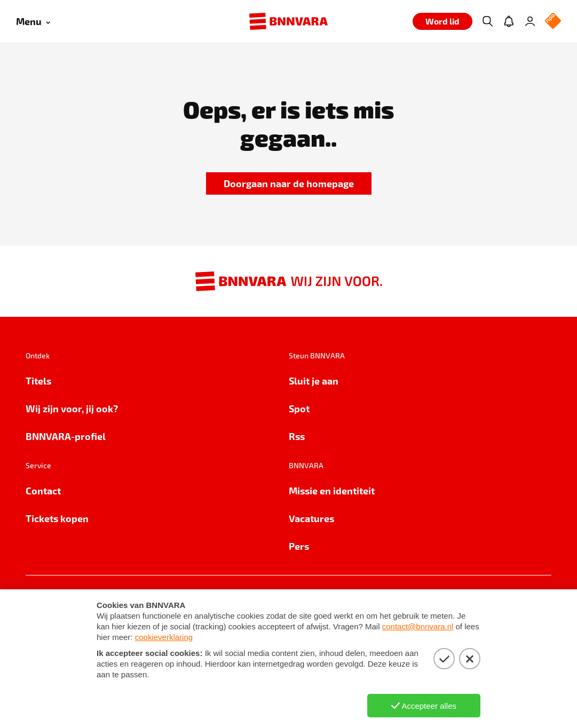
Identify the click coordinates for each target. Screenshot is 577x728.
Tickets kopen (57, 518)
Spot (299, 408)
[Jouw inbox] (509, 21)
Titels (38, 381)
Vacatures (311, 518)
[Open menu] (33, 22)
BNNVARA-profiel (66, 436)
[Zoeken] (487, 21)
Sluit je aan (314, 381)
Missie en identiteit (332, 490)
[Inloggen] (530, 21)
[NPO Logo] (553, 22)
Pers (299, 546)
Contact (43, 490)
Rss (297, 436)
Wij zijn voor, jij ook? (72, 408)
